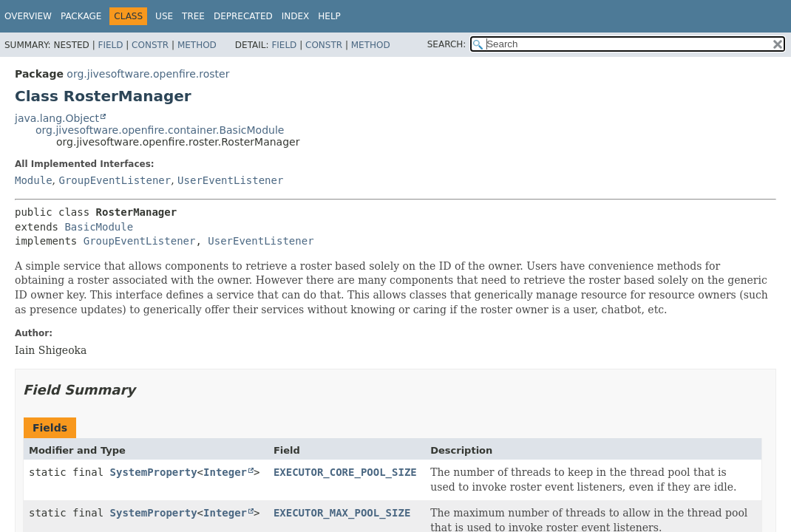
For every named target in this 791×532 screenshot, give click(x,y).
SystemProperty (154, 472)
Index (296, 16)
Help (329, 16)
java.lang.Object (57, 118)
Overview (28, 16)
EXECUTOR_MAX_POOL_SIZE (342, 513)
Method (197, 45)
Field (110, 45)
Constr (150, 45)
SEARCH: (447, 44)
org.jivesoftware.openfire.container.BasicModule (160, 130)
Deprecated (243, 16)
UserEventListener (230, 180)
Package (81, 16)
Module (34, 180)
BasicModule (99, 227)
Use (164, 16)
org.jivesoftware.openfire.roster (148, 74)
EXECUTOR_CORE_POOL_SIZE (345, 472)
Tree (193, 16)
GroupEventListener (115, 180)
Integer (225, 472)
